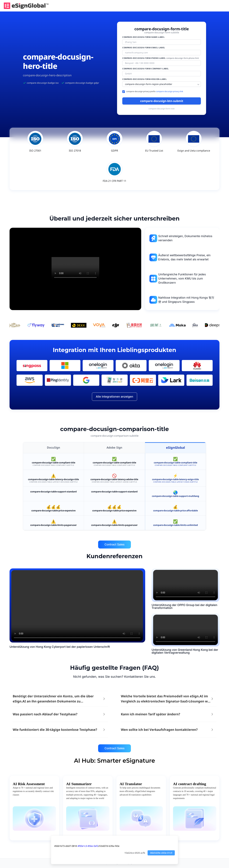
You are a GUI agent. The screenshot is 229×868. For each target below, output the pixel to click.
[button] (60, 699)
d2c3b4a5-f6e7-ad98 (186, 585)
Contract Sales (114, 544)
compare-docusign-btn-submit (162, 101)
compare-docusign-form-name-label (143, 37)
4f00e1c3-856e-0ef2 (88, 846)
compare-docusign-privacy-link (169, 91)
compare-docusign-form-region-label (144, 79)
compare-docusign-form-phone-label (161, 58)
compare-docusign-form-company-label (146, 69)
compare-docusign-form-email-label (144, 48)
